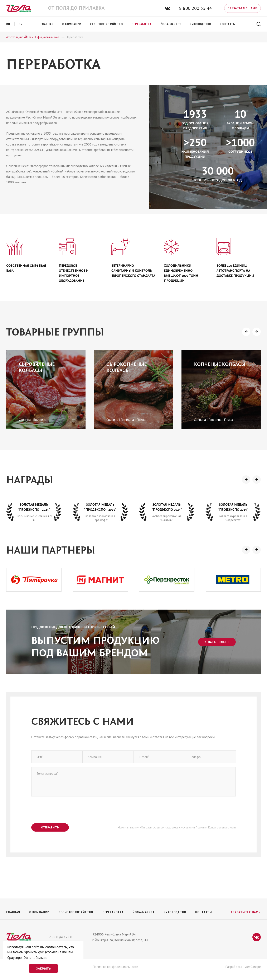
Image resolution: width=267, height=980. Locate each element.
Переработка (113, 912)
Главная (13, 912)
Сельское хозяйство (76, 912)
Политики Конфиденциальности (216, 827)
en (21, 24)
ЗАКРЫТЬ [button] (43, 969)
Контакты (203, 912)
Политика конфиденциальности (115, 967)
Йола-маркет (144, 912)
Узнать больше (217, 642)
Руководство (175, 912)
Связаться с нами (242, 8)
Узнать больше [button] (36, 958)
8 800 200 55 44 (195, 8)
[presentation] (246, 332)
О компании (39, 912)
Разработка (234, 967)
